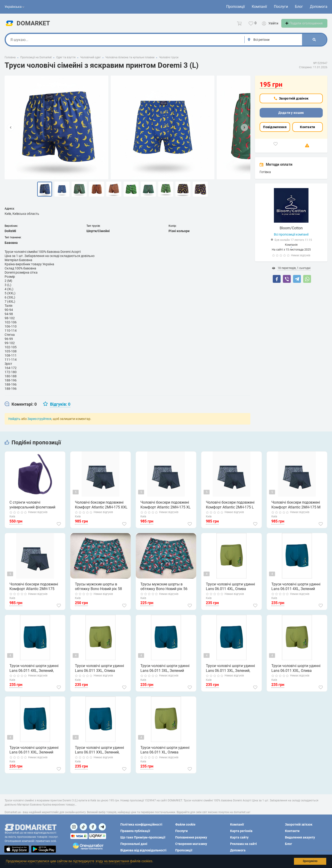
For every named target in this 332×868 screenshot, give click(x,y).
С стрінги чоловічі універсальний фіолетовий (32, 509)
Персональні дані (134, 844)
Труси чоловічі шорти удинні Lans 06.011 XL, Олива (165, 754)
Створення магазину (191, 844)
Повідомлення (275, 131)
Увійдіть (14, 423)
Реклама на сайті (243, 844)
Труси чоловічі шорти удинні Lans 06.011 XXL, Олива (296, 673)
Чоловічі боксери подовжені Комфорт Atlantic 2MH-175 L (230, 509)
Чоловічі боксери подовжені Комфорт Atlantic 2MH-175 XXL (101, 509)
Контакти (307, 131)
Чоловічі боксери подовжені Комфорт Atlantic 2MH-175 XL (165, 509)
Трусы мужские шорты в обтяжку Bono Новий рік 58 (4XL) (98, 591)
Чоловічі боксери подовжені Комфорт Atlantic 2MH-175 (34, 591)
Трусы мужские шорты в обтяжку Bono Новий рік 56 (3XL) (164, 591)
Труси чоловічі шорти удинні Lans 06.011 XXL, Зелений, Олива (99, 754)
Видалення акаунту (300, 837)
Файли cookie (185, 824)
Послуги (281, 7)
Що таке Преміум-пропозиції (143, 837)
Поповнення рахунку (191, 837)
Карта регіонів (241, 831)
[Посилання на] (74, 827)
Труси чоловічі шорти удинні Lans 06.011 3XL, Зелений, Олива (230, 673)
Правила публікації (135, 831)
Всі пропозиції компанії (291, 239)
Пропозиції (236, 7)
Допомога (319, 7)
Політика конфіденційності (141, 824)
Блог (299, 7)
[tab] (21, 408)
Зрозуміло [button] (310, 861)
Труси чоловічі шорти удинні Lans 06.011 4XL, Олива (230, 591)
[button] (155, 862)
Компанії (259, 7)
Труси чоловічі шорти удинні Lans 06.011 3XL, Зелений (165, 673)
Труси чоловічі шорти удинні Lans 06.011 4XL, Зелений (296, 591)
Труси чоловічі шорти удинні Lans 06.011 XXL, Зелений (34, 754)
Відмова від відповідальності (143, 850)
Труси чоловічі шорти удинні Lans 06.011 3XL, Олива (99, 673)
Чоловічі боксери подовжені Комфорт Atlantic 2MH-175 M (296, 509)
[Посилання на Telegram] (102, 827)
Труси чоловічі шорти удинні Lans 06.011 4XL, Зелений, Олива (34, 673)
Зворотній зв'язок (299, 824)
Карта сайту (239, 837)
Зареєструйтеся (39, 423)
